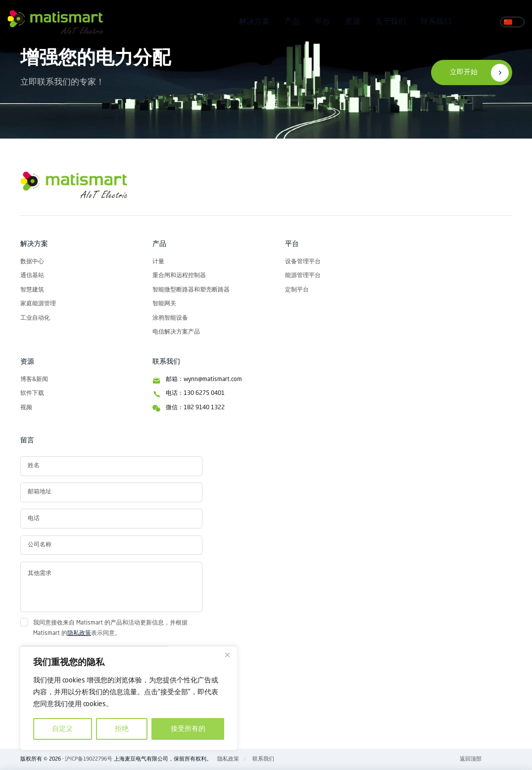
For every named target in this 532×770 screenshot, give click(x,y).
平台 (322, 22)
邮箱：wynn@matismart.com (204, 380)
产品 (292, 22)
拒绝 (122, 729)
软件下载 (32, 393)
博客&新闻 (34, 380)
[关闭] (227, 655)
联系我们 (436, 22)
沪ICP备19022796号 (89, 759)
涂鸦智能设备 (170, 318)
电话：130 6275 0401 (195, 393)
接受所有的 (188, 729)
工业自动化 (35, 318)
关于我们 (390, 22)
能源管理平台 (303, 276)
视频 (26, 408)
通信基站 (32, 276)
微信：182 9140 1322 (195, 408)
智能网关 (164, 304)
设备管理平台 (303, 262)
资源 (353, 22)
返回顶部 (471, 759)
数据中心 (32, 262)
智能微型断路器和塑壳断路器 (191, 290)
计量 (158, 262)
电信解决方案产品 (176, 332)
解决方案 (254, 22)
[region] (129, 698)
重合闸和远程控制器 (179, 276)
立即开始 (464, 72)
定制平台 (297, 290)
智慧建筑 (32, 290)
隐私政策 (79, 633)
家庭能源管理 (38, 304)
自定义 (62, 729)
